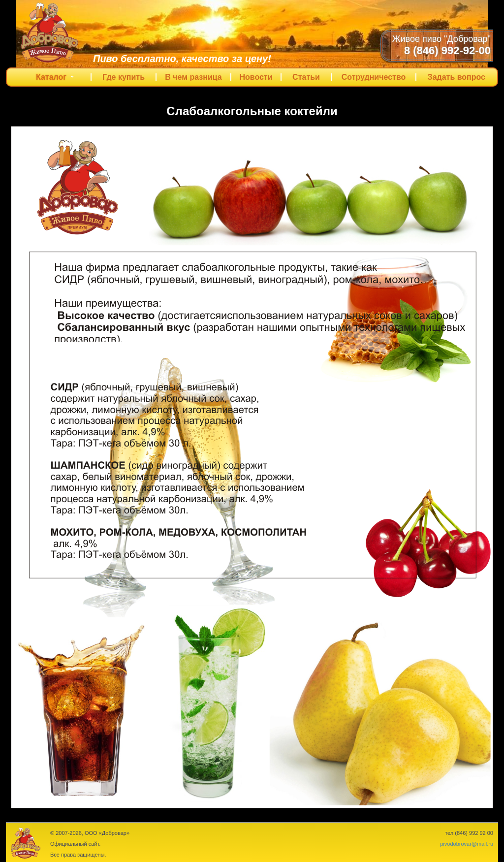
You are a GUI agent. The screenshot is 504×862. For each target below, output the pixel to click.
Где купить (124, 77)
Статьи (306, 77)
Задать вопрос (457, 77)
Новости (256, 77)
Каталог (57, 80)
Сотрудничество (374, 77)
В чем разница (193, 77)
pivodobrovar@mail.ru (467, 844)
